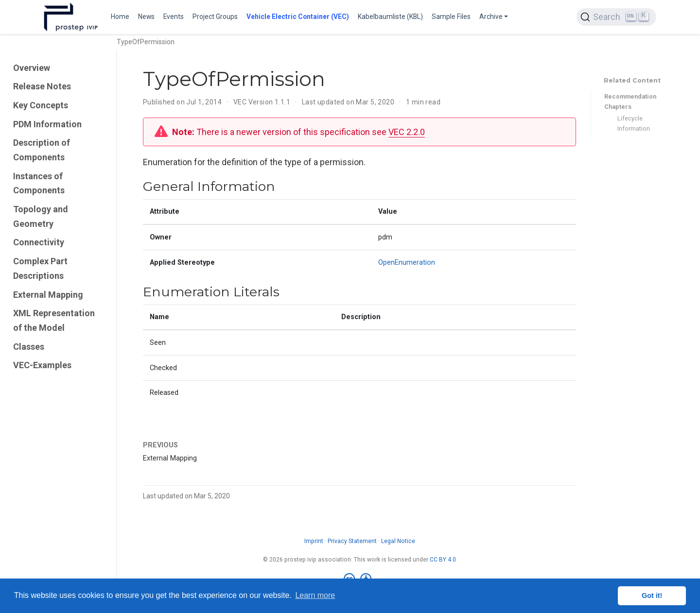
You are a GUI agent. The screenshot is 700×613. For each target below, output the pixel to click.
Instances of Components (39, 183)
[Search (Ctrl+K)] (616, 17)
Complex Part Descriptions (40, 268)
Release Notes (42, 86)
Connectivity (39, 242)
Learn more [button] (315, 595)
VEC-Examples (42, 365)
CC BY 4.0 (443, 560)
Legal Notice (398, 541)
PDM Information (47, 124)
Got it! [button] (652, 596)
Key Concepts (41, 105)
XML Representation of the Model (54, 320)
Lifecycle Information (634, 123)
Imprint (314, 541)
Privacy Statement (352, 541)
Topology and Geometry (41, 216)
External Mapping (48, 295)
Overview (32, 68)
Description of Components (42, 150)
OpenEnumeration (407, 263)
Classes (29, 347)
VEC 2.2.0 (407, 132)
